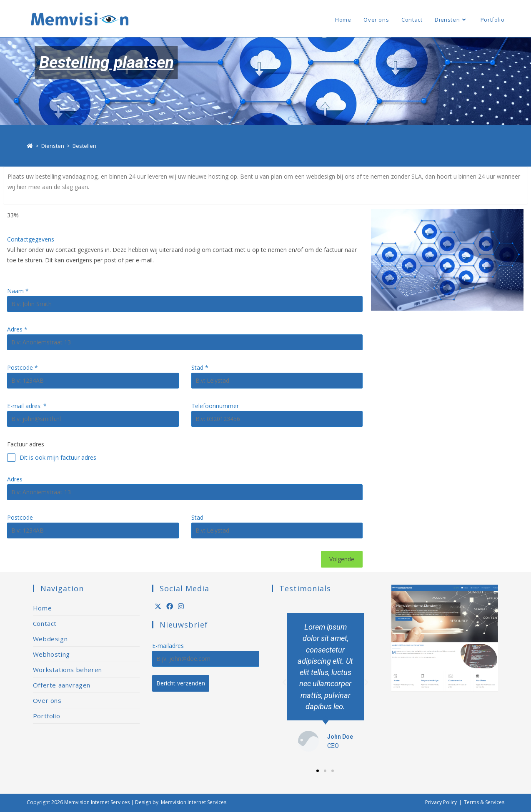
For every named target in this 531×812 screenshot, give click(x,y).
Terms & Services (484, 802)
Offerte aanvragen (62, 685)
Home (42, 608)
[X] (158, 607)
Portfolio (46, 716)
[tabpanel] (185, 386)
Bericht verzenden (181, 683)
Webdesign (50, 639)
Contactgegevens (31, 239)
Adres (17, 329)
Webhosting (51, 654)
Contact (45, 623)
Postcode (23, 367)
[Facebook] (170, 607)
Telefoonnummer (215, 406)
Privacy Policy (441, 802)
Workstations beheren (68, 670)
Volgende (342, 559)
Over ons (47, 700)
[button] (318, 771)
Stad (200, 367)
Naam (18, 291)
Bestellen (84, 146)
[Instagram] (181, 607)
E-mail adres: (27, 406)
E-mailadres (168, 646)
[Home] (30, 146)
